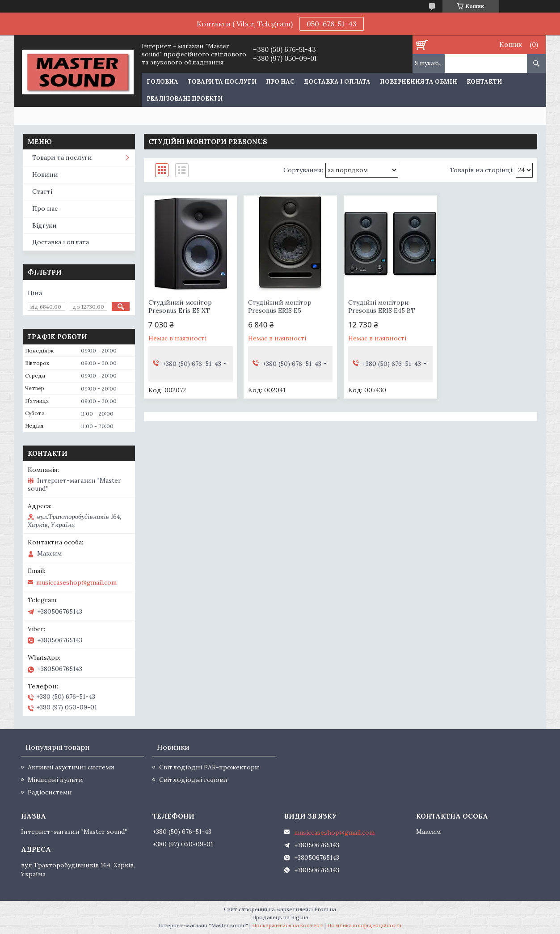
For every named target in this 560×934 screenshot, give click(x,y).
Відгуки (44, 225)
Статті (42, 191)
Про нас (280, 82)
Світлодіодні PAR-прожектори (209, 767)
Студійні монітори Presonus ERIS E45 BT (382, 306)
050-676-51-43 (332, 24)
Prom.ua (325, 909)
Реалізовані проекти (185, 99)
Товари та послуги (222, 82)
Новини (45, 174)
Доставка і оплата (337, 82)
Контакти (484, 82)
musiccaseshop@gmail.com (76, 582)
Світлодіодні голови (193, 780)
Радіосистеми (50, 792)
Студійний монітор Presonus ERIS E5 (280, 306)
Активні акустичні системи (71, 767)
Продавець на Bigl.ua (280, 917)
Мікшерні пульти (55, 780)
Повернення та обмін (419, 82)
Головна (162, 82)
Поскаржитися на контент (288, 925)
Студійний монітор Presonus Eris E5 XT (180, 306)
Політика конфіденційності (364, 925)
